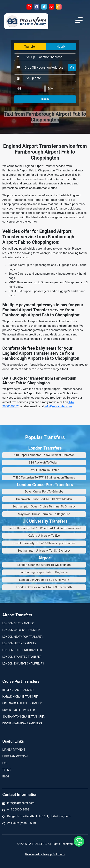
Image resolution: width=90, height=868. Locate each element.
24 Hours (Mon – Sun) (22, 823)
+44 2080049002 (18, 809)
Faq (5, 763)
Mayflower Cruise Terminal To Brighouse (44, 514)
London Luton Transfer (19, 643)
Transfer (30, 47)
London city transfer (18, 623)
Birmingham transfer (18, 690)
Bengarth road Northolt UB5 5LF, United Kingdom (39, 816)
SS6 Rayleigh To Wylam (44, 463)
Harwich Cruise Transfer (20, 697)
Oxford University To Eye (44, 536)
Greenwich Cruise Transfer (22, 703)
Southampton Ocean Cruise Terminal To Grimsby (44, 506)
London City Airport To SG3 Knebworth (44, 580)
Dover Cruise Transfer (19, 710)
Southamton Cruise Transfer (23, 717)
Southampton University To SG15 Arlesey (44, 551)
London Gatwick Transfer (21, 630)
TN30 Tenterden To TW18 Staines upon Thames (44, 478)
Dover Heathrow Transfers (22, 723)
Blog (6, 776)
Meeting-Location (15, 756)
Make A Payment (14, 750)
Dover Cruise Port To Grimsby (44, 492)
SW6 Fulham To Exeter (44, 470)
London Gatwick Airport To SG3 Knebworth (44, 587)
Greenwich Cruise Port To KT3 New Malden (44, 499)
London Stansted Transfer (22, 657)
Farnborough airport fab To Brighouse (44, 572)
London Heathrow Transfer (22, 637)
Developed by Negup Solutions (45, 854)
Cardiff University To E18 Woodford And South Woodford (44, 528)
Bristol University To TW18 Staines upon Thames (44, 543)
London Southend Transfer (22, 650)
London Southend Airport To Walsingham (44, 565)
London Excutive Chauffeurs (23, 664)
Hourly (61, 47)
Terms (7, 770)
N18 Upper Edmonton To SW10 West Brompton (44, 455)
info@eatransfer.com (58, 406)
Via (72, 68)
